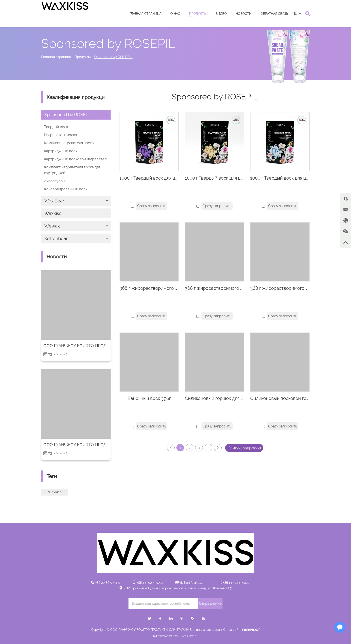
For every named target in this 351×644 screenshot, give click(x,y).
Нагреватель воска (61, 135)
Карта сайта (232, 630)
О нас (175, 14)
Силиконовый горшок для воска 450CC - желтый (237, 398)
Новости (244, 14)
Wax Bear (54, 201)
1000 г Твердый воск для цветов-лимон (227, 178)
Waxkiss (53, 213)
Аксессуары (55, 181)
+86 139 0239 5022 (236, 583)
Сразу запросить (152, 206)
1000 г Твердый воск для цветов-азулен (293, 178)
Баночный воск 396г (149, 398)
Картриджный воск (61, 151)
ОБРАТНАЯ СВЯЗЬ (274, 14)
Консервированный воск (66, 189)
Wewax (52, 226)
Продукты (198, 14)
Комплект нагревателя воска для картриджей (72, 170)
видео (221, 14)
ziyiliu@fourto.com (193, 583)
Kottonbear (56, 238)
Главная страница (145, 14)
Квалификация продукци (76, 97)
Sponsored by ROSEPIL (113, 57)
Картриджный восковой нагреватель (76, 159)
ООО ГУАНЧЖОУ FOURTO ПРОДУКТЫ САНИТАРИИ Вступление (106, 346)
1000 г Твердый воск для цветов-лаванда (163, 178)
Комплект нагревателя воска (69, 143)
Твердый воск (56, 127)
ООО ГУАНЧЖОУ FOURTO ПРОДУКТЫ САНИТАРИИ (93, 445)
